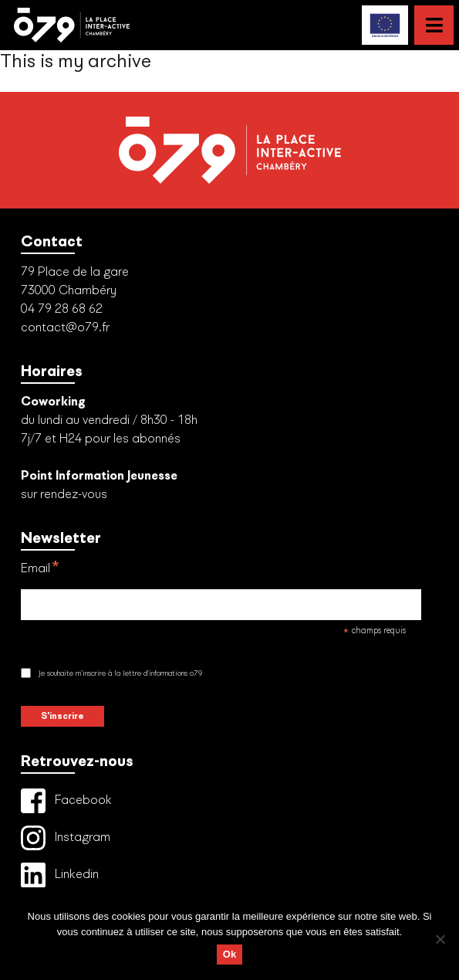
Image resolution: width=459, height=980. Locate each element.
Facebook (66, 801)
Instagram (66, 838)
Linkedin (60, 875)
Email (40, 570)
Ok (229, 954)
